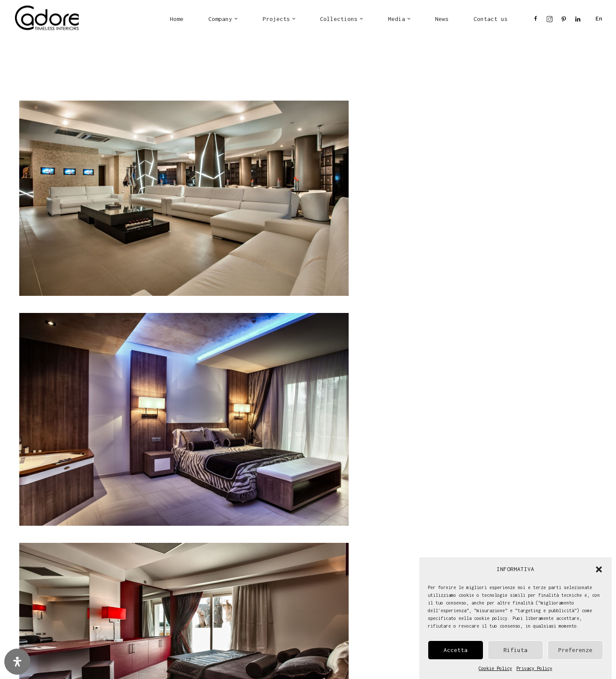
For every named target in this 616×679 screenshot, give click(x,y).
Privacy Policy (534, 668)
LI (578, 21)
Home (177, 19)
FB (536, 21)
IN (549, 21)
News (442, 19)
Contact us (491, 19)
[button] (599, 569)
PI (564, 21)
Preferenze (575, 650)
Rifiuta (515, 650)
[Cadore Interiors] (47, 19)
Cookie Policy (495, 668)
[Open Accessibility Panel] (17, 662)
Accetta (456, 650)
